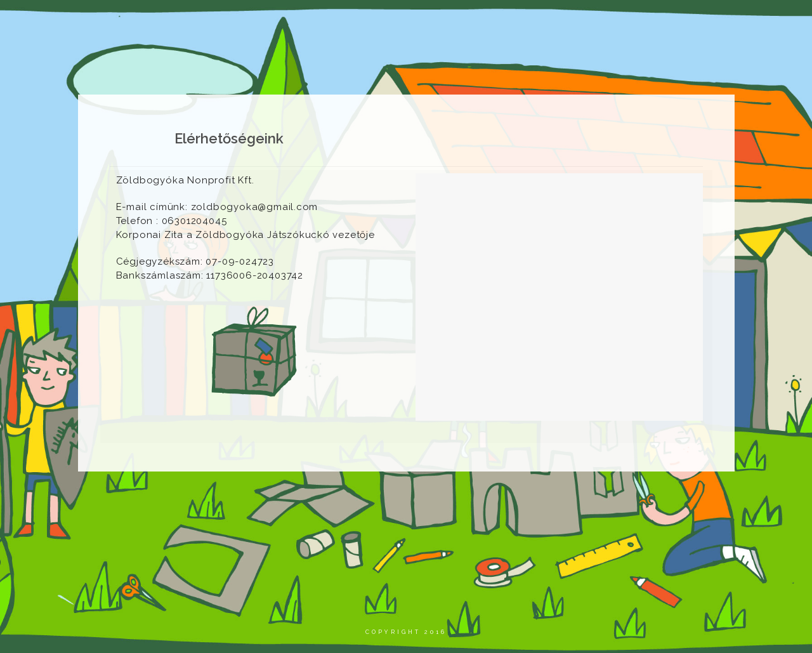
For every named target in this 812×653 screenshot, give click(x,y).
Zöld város (549, 22)
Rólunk (218, 22)
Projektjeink (370, 22)
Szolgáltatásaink (461, 22)
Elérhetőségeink (688, 22)
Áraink (612, 22)
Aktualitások (288, 22)
